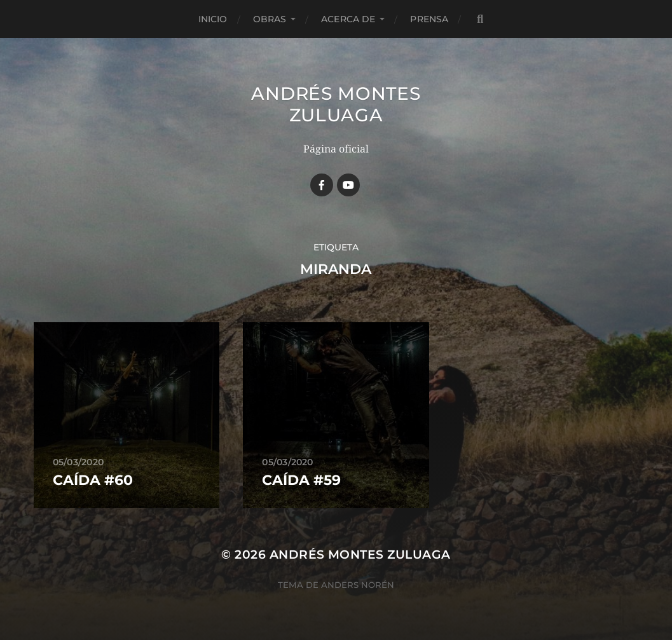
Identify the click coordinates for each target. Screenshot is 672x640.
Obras (270, 19)
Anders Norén (358, 585)
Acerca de (348, 19)
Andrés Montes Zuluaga (336, 104)
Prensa (429, 19)
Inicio (213, 19)
